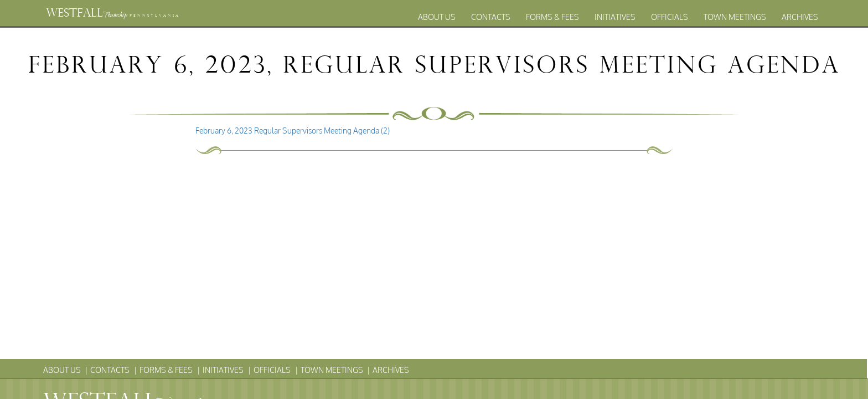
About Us (437, 17)
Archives (800, 17)
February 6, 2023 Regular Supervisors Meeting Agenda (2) (293, 131)
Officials (670, 17)
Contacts (491, 17)
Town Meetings (735, 17)
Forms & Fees (552, 17)
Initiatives (615, 17)
